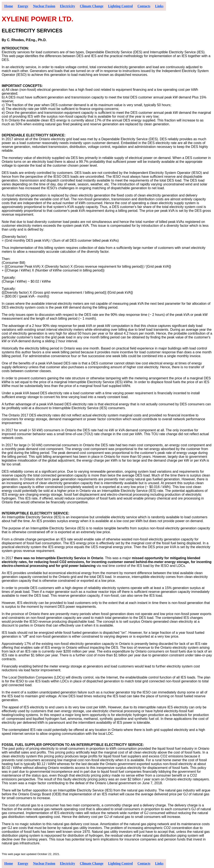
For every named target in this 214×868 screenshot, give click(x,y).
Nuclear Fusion (44, 6)
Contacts (144, 6)
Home (9, 6)
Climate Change (92, 6)
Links (159, 6)
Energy (23, 6)
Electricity (68, 6)
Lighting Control (121, 6)
